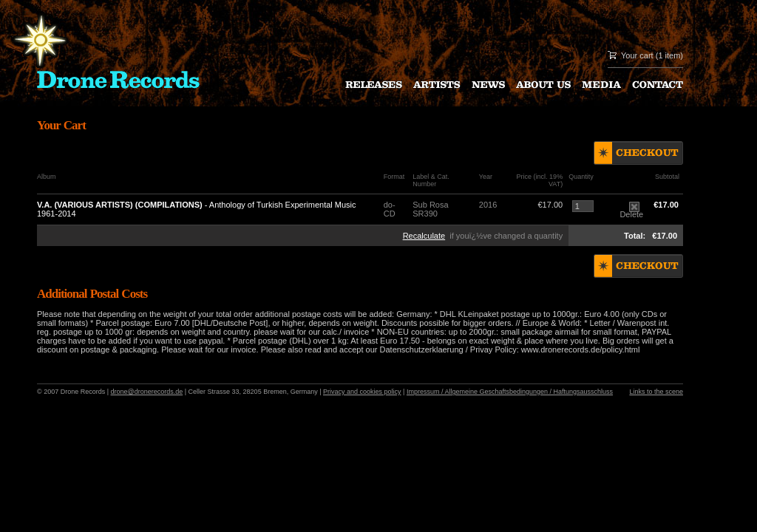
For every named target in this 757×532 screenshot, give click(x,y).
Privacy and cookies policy (362, 392)
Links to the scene (656, 392)
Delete (631, 211)
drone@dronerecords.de (147, 392)
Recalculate (424, 236)
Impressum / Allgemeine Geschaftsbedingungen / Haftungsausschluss (510, 392)
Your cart (637, 55)
